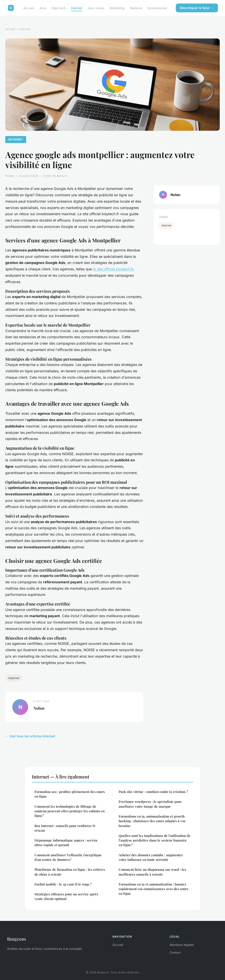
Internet (77, 8)
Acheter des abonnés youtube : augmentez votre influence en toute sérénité (151, 857)
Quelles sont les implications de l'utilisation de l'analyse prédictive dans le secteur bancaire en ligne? (155, 840)
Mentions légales (182, 945)
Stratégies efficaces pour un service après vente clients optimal (66, 896)
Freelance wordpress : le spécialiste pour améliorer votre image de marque (150, 804)
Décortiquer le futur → (197, 8)
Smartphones (157, 8)
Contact (175, 952)
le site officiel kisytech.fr (113, 269)
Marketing (117, 8)
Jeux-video (96, 8)
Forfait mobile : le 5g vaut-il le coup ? (63, 884)
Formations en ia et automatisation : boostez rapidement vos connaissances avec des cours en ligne (153, 889)
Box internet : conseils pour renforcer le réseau (65, 828)
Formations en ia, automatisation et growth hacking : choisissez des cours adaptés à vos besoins (152, 821)
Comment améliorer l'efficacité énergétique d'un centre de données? (68, 857)
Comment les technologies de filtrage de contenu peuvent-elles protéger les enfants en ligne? (70, 811)
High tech (59, 8)
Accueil (29, 8)
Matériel (136, 8)
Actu (43, 8)
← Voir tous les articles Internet (30, 736)
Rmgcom (16, 939)
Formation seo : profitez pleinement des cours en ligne (70, 794)
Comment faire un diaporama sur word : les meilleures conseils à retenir (152, 872)
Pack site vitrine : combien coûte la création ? (153, 792)
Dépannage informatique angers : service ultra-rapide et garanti (66, 843)
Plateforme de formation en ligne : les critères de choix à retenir (70, 872)
